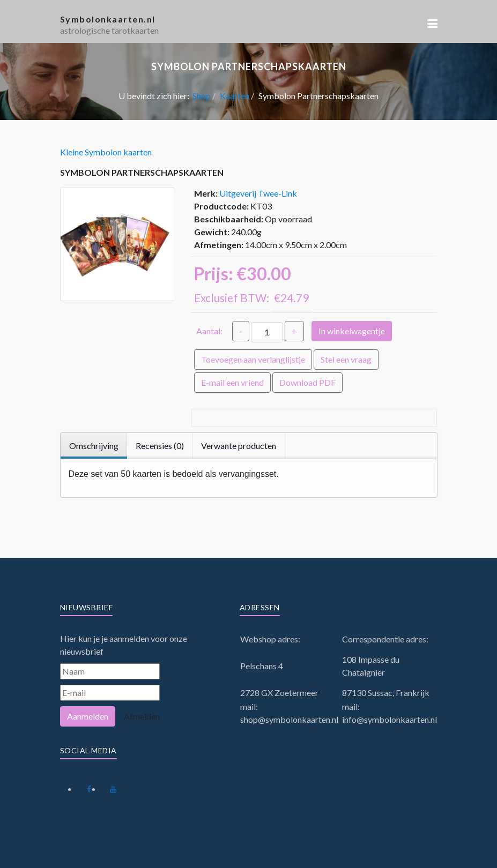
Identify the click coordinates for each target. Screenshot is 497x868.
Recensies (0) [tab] (160, 446)
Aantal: (209, 331)
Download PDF (307, 382)
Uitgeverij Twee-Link (258, 193)
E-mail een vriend (232, 382)
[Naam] (110, 671)
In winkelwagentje (352, 331)
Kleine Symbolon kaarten (106, 152)
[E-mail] (110, 693)
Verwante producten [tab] (239, 446)
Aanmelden (88, 716)
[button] (432, 24)
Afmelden (142, 716)
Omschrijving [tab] (94, 446)
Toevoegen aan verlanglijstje (253, 359)
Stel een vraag (346, 359)
